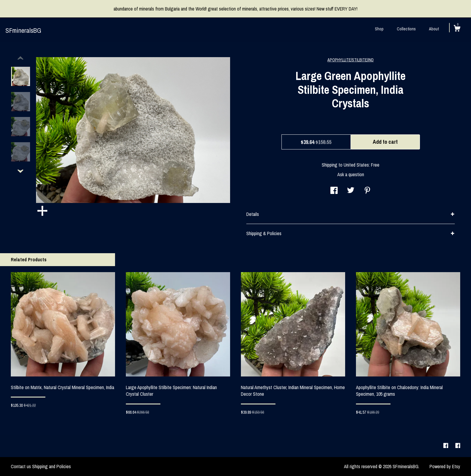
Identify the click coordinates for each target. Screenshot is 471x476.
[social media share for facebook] (334, 191)
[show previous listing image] (20, 58)
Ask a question (351, 174)
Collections (406, 29)
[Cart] (457, 29)
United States (356, 165)
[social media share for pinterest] (367, 191)
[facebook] (446, 446)
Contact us (21, 466)
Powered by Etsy (445, 466)
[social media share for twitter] (351, 191)
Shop (379, 29)
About (434, 29)
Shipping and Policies (52, 466)
